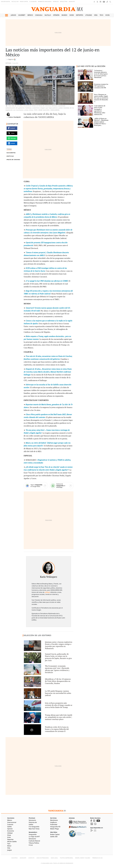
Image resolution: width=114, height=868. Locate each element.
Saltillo (48, 15)
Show (72, 15)
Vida (96, 15)
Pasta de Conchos (14, 160)
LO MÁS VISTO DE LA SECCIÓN (91, 66)
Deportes (79, 15)
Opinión (56, 15)
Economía (109, 15)
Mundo (64, 15)
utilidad (47, 592)
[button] (6, 15)
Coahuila (39, 15)
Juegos (13, 15)
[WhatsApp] (61, 486)
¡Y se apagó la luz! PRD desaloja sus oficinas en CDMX (47, 281)
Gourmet (22, 15)
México (30, 15)
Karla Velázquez (15, 117)
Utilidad (89, 15)
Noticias (8, 63)
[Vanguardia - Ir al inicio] (57, 9)
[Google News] (36, 486)
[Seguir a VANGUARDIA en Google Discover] (11, 59)
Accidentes (11, 153)
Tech (101, 15)
